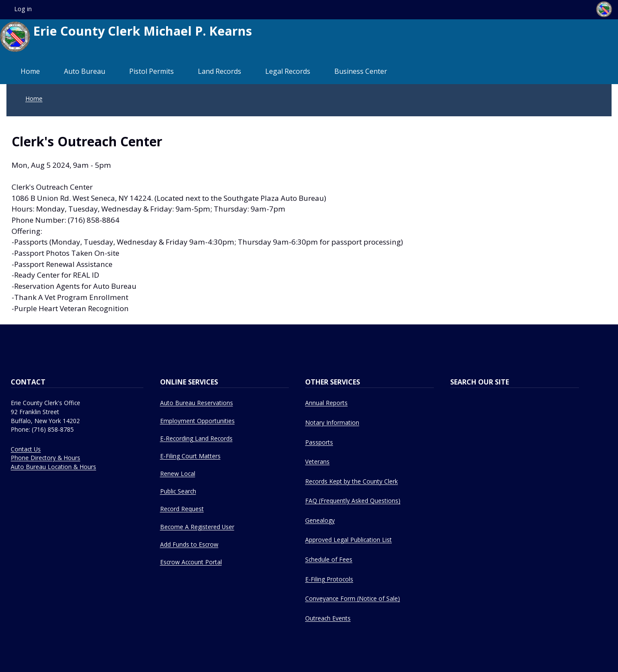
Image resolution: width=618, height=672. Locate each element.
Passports (319, 442)
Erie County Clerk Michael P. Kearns (126, 37)
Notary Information (332, 422)
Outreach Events (328, 618)
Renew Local (178, 474)
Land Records (220, 71)
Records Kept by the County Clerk (351, 481)
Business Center (361, 71)
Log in (23, 9)
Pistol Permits (151, 71)
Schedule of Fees (329, 559)
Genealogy (320, 520)
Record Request (182, 509)
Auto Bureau (85, 71)
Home (30, 71)
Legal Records (288, 71)
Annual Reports (326, 403)
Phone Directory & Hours (45, 458)
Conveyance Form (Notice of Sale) (353, 598)
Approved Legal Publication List (348, 540)
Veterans (317, 462)
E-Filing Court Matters (190, 456)
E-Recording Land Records (196, 438)
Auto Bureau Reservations (197, 403)
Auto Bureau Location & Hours (53, 467)
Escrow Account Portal (191, 562)
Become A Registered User (197, 527)
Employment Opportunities (197, 421)
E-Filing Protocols (329, 579)
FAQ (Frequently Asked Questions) (353, 501)
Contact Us (26, 449)
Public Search (178, 491)
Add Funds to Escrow (189, 544)
